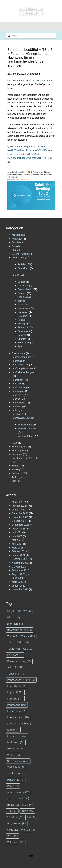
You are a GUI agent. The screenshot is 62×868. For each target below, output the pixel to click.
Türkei (15, 477)
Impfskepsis (18, 391)
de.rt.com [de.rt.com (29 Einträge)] (15, 655)
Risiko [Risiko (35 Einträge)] (13, 805)
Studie (15, 470)
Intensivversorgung (22, 418)
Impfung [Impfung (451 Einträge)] (15, 699)
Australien (17, 239)
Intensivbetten (25, 425)
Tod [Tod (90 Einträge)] (31, 817)
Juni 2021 (17, 536)
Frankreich (23, 297)
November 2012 (20, 589)
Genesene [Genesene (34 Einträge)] (16, 674)
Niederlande (24, 308)
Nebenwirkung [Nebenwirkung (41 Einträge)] (18, 761)
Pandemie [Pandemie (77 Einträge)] (16, 780)
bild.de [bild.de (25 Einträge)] (14, 618)
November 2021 (20, 517)
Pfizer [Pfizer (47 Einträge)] (13, 786)
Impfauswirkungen (22, 357)
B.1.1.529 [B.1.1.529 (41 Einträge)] (25, 611)
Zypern (21, 346)
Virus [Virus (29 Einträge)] (13, 830)
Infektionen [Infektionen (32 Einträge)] (16, 711)
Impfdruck (17, 361)
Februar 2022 (19, 506)
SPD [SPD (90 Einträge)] (12, 811)
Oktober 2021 (19, 521)
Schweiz (22, 335)
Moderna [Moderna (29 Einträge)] (15, 749)
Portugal (22, 324)
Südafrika (17, 473)
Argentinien (18, 235)
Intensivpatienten (27, 429)
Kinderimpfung (20, 447)
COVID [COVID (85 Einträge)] (14, 649)
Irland (21, 301)
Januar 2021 (18, 555)
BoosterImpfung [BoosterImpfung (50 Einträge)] (19, 630)
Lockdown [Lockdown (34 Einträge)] (16, 742)
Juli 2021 (17, 532)
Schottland (23, 327)
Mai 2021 (17, 540)
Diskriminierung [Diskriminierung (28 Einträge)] (19, 661)
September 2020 (20, 570)
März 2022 (17, 502)
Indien (15, 410)
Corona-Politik (19, 254)
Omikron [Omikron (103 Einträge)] (15, 774)
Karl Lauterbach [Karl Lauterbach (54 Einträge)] (19, 724)
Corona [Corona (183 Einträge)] (28, 636)
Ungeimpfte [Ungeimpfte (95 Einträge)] (17, 823)
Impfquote (17, 384)
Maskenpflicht (19, 450)
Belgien (22, 282)
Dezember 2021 (20, 513)
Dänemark (23, 286)
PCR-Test (22, 264)
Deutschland (33, 74)
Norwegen (23, 312)
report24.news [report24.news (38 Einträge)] (18, 799)
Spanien (22, 339)
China (15, 250)
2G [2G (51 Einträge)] (11, 611)
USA (14, 481)
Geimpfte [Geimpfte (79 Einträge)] (15, 667)
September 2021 (20, 525)
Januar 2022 (18, 510)
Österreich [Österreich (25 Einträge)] (16, 842)
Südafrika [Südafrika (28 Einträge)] (15, 817)
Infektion (16, 414)
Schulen (16, 466)
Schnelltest (24, 268)
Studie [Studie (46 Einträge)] (27, 811)
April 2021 (17, 544)
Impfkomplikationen (22, 368)
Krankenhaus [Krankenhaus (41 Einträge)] (17, 736)
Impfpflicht (18, 380)
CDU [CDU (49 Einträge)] (12, 636)
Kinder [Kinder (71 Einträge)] (13, 730)
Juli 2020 (17, 578)
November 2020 (20, 563)
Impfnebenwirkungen (23, 372)
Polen (21, 320)
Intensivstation (25, 436)
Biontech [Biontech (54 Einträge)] (15, 624)
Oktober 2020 (19, 567)
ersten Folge (46, 81)
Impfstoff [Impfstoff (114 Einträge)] (15, 692)
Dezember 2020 (20, 559)
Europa (16, 275)
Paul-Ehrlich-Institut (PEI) (25, 458)
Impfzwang (18, 407)
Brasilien (16, 242)
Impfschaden (19, 387)
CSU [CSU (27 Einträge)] (28, 649)
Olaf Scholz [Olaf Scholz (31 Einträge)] (16, 767)
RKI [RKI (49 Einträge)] (27, 805)
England (22, 293)
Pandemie (17, 454)
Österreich (23, 316)
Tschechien (24, 343)
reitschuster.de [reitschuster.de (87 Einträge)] (18, 792)
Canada (16, 246)
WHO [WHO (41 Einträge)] (13, 836)
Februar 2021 (19, 551)
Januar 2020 (18, 586)
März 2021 (17, 548)
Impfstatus (18, 395)
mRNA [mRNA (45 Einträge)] (14, 755)
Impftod (16, 399)
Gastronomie (19, 353)
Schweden (23, 331)
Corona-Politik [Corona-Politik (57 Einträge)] (18, 642)
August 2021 (18, 529)
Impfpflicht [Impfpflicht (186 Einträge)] (17, 686)
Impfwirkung (18, 403)
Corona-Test (18, 258)
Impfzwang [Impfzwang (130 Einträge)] (17, 705)
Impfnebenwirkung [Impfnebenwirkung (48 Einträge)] (21, 680)
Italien (21, 305)
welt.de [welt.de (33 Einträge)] (28, 830)
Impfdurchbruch (20, 365)
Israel (15, 443)
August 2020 (18, 574)
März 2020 (17, 582)
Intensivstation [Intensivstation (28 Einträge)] (18, 717)
